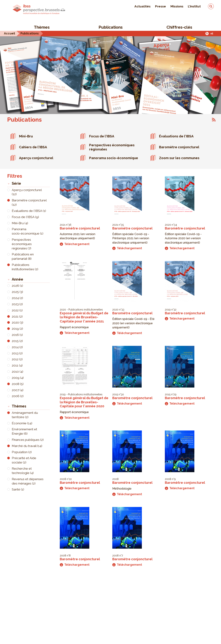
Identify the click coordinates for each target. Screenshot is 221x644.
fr (207, 33)
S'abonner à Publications (214, 120)
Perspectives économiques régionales (112, 147)
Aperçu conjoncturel (36, 158)
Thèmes (42, 27)
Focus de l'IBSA (102, 136)
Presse (160, 6)
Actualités (142, 6)
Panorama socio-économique (114, 158)
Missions (177, 6)
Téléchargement (75, 244)
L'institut (194, 6)
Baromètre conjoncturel (179, 147)
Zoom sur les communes (179, 158)
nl (212, 33)
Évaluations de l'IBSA (176, 136)
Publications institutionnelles (86, 309)
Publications (111, 27)
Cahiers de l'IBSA (33, 147)
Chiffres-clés (179, 27)
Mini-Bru (26, 136)
